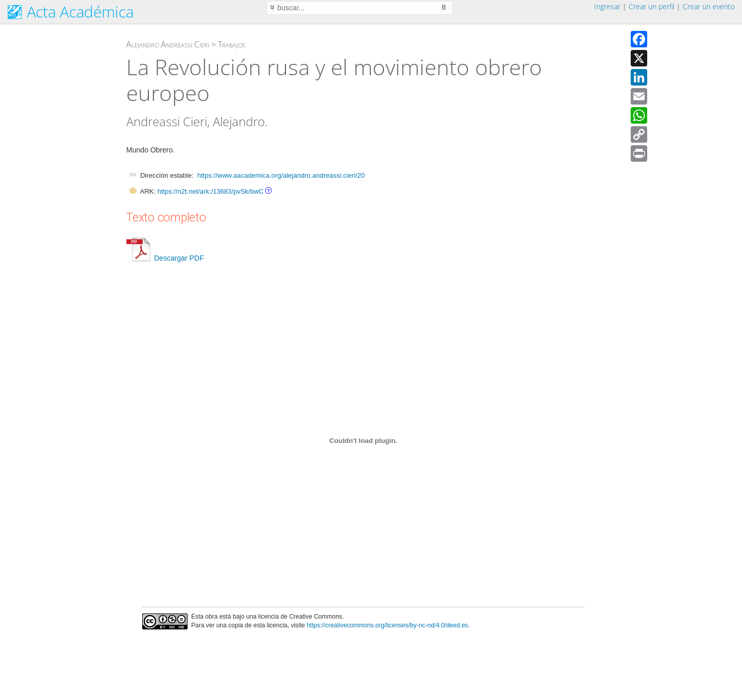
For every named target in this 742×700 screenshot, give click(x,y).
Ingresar (607, 6)
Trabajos (232, 44)
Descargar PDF (165, 258)
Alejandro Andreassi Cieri (168, 44)
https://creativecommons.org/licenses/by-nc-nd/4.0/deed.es (387, 625)
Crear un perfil (652, 6)
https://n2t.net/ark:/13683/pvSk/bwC (210, 191)
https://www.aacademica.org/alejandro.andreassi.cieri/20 (281, 175)
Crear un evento (709, 6)
